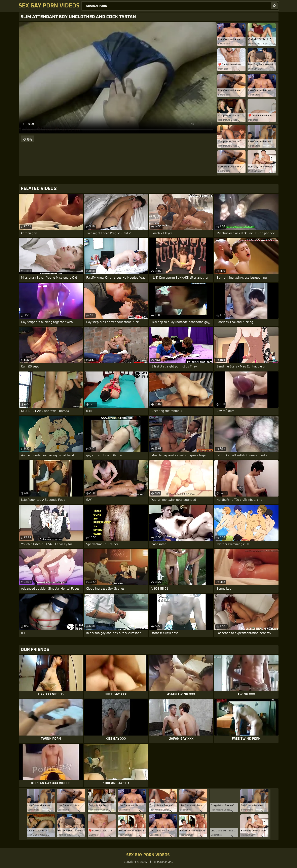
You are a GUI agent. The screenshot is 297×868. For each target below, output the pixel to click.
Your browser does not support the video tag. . (118, 78)
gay (30, 139)
